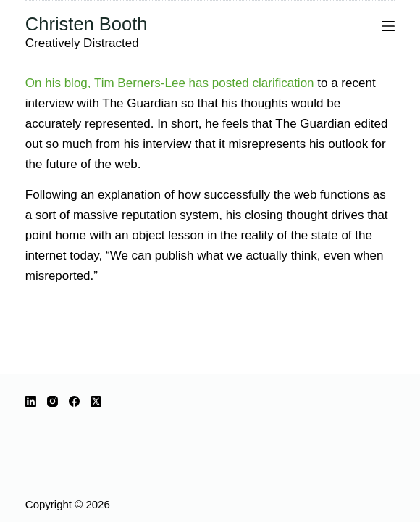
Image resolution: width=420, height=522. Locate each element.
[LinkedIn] (31, 401)
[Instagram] (52, 401)
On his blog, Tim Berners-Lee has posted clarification (170, 83)
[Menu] (388, 26)
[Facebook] (74, 401)
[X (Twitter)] (96, 401)
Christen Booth (87, 24)
